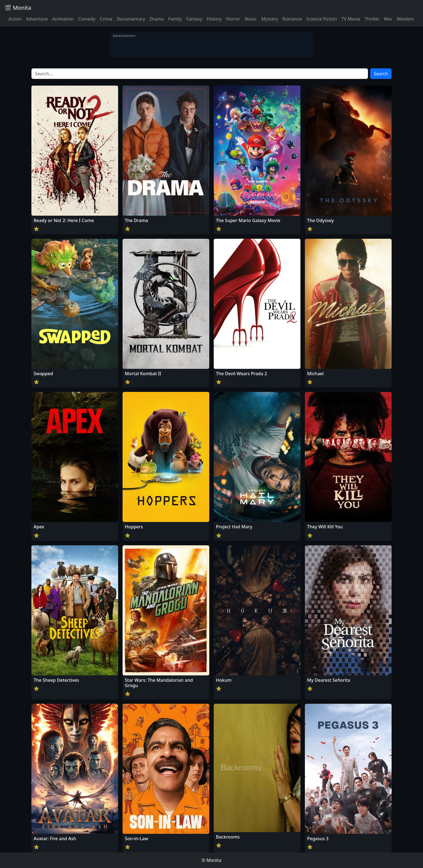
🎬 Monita (18, 8)
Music (251, 19)
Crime (106, 19)
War (388, 19)
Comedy (87, 19)
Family (175, 19)
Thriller (372, 19)
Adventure (37, 19)
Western (405, 19)
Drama (157, 19)
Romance (292, 19)
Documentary (131, 19)
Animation (63, 19)
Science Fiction (322, 19)
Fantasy (194, 19)
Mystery (270, 19)
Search (381, 74)
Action (15, 19)
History (214, 19)
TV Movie (351, 19)
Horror (233, 19)
